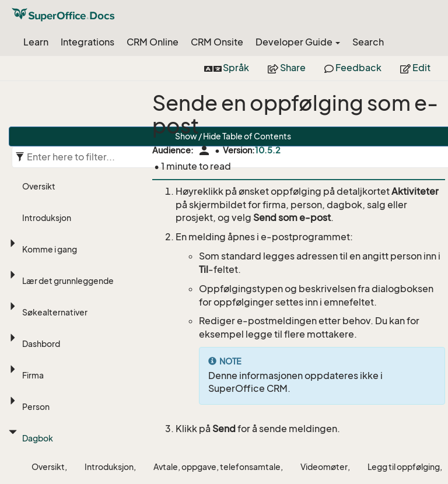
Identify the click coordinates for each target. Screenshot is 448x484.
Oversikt (39, 186)
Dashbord (41, 344)
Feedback (353, 68)
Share (287, 68)
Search (368, 42)
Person (36, 407)
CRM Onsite (217, 42)
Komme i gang (50, 249)
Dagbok (38, 438)
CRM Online (153, 42)
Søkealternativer (55, 312)
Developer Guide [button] (298, 42)
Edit (415, 68)
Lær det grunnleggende (68, 281)
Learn (36, 42)
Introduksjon (47, 218)
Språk (227, 68)
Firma (33, 375)
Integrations (87, 42)
